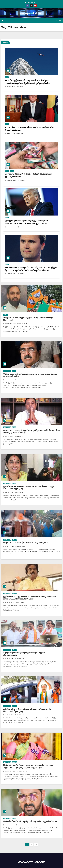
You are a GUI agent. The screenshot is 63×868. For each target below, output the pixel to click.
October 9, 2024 (11, 324)
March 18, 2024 (10, 771)
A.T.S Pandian (22, 771)
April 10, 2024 (10, 603)
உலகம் (7, 77)
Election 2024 (7, 371)
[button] (56, 21)
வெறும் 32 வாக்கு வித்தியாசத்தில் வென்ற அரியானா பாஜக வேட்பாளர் (28, 319)
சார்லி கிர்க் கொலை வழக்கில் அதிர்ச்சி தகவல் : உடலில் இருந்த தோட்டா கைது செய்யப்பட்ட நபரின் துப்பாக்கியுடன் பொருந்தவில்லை (31, 270)
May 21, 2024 (9, 380)
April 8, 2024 (9, 659)
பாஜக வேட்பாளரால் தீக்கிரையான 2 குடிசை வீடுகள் (25, 543)
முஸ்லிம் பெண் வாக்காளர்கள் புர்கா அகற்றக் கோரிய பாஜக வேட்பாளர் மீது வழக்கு (28, 488)
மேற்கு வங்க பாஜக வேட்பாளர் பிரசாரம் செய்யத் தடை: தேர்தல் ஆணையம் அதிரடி (30, 375)
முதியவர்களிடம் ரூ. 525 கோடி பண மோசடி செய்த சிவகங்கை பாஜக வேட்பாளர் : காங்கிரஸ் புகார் (30, 598)
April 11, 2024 (10, 546)
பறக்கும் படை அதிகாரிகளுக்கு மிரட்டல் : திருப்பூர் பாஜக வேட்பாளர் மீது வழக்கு (27, 710)
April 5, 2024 (9, 715)
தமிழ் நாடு (15, 540)
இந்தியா (7, 171)
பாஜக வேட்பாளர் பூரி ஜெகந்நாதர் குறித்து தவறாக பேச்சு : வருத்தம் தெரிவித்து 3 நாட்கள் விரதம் (31, 431)
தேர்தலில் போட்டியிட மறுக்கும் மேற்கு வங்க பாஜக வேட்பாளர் (30, 821)
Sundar (20, 87)
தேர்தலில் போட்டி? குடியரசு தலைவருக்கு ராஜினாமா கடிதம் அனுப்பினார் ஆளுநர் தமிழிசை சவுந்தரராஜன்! (29, 766)
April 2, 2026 (11, 87)
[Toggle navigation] (60, 21)
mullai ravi (22, 324)
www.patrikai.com (31, 13)
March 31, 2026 (12, 180)
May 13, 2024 (9, 493)
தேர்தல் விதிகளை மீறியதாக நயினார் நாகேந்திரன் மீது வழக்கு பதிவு (24, 654)
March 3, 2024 (10, 825)
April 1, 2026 (11, 134)
